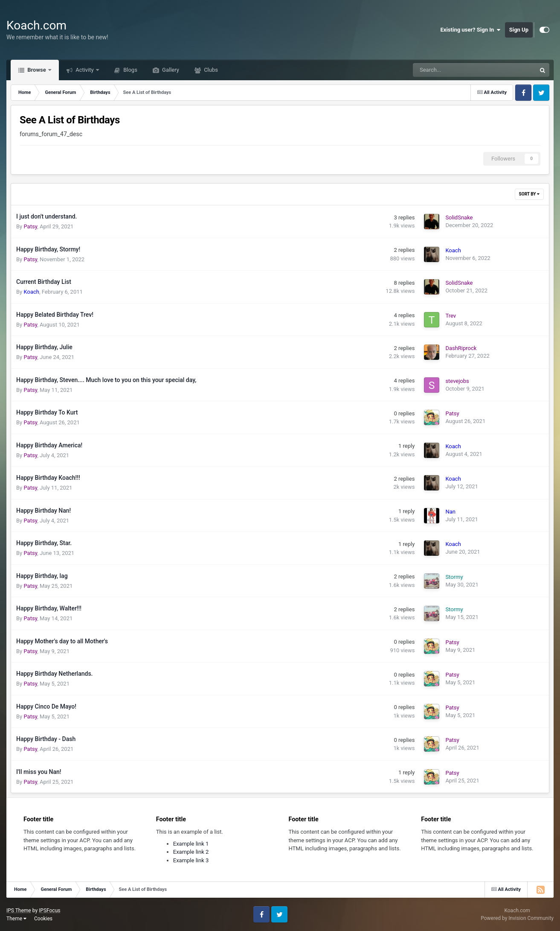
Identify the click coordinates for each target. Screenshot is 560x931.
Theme (16, 919)
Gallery (170, 70)
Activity (85, 70)
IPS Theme (19, 911)
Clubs (210, 70)
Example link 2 (191, 852)
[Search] (453, 70)
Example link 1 (191, 844)
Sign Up (519, 30)
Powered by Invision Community (517, 918)
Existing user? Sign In (471, 30)
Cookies (43, 919)
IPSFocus (49, 911)
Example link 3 (191, 860)
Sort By (529, 194)
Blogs (130, 70)
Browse (37, 70)
